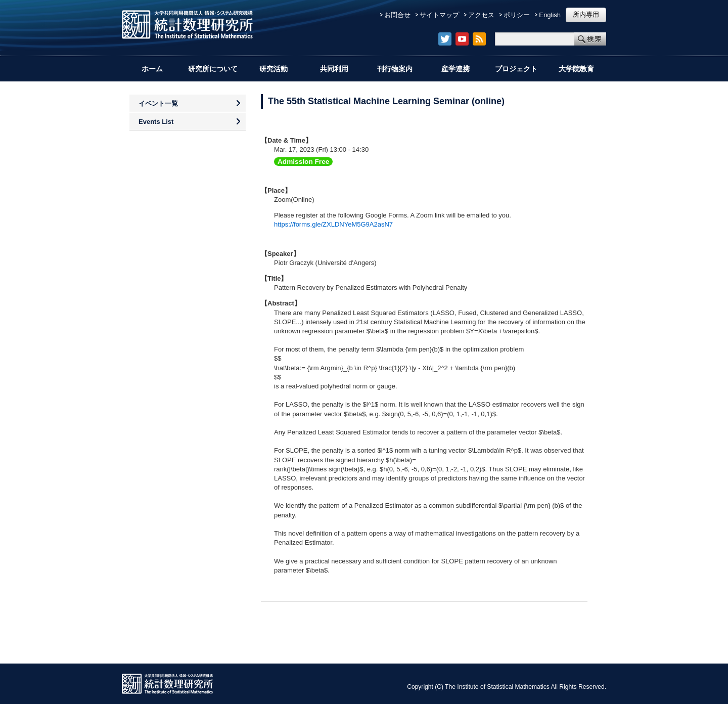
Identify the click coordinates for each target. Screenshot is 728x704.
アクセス (481, 15)
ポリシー (517, 15)
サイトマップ (439, 15)
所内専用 (586, 14)
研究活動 (274, 69)
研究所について (213, 69)
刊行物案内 (395, 69)
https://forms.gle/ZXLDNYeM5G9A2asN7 (333, 224)
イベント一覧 (158, 103)
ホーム (152, 69)
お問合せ (397, 15)
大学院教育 (576, 69)
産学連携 (456, 69)
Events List (156, 122)
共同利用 (334, 69)
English (550, 15)
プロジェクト (516, 69)
